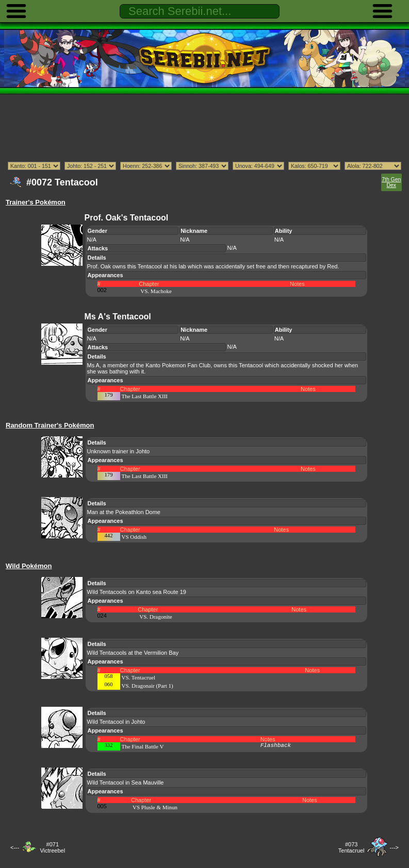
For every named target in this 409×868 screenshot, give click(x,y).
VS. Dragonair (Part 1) (148, 686)
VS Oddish (134, 537)
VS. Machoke (156, 291)
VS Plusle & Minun (155, 807)
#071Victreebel (52, 847)
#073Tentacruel (351, 847)
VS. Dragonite (156, 617)
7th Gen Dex (391, 182)
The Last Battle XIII (145, 396)
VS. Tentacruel (139, 677)
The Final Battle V (143, 746)
